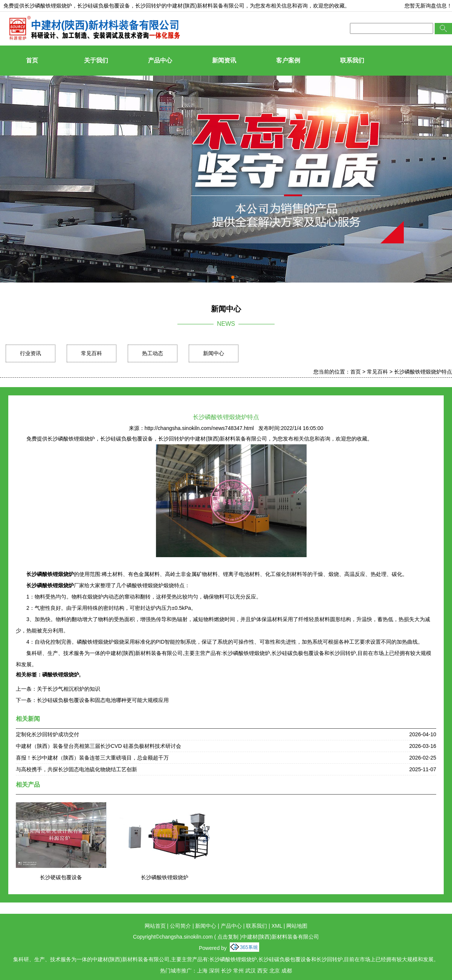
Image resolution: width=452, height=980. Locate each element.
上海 (202, 971)
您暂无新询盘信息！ (428, 6)
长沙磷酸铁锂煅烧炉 (48, 6)
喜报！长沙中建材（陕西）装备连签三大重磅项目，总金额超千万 (92, 758)
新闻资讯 (224, 60)
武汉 (250, 971)
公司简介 (180, 926)
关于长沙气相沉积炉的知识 (69, 689)
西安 (263, 971)
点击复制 (228, 937)
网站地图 (297, 926)
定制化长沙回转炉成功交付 (47, 734)
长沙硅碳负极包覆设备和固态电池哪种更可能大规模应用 (103, 700)
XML (277, 926)
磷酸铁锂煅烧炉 (61, 675)
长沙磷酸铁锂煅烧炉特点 (423, 372)
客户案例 (288, 60)
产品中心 (160, 60)
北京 (275, 971)
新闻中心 (214, 353)
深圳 (214, 971)
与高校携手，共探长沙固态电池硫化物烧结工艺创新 (76, 769)
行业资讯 (31, 353)
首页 (32, 60)
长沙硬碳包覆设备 (61, 877)
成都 (287, 971)
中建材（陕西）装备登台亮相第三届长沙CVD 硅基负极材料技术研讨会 (98, 746)
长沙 (226, 971)
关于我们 (96, 60)
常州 (238, 971)
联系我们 (352, 60)
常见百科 (92, 353)
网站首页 (155, 926)
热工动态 (153, 353)
